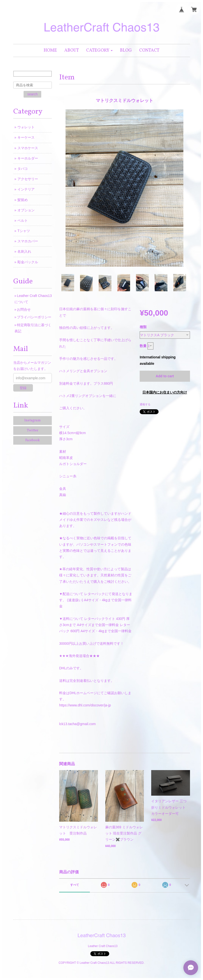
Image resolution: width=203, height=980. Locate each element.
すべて (75, 885)
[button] (100, 51)
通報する (145, 404)
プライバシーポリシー (34, 317)
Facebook (33, 440)
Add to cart (165, 376)
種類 (143, 327)
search (32, 94)
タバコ (23, 169)
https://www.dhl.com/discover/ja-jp (85, 705)
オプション (26, 210)
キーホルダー (28, 158)
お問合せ (24, 309)
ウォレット (26, 127)
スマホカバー (28, 241)
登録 (23, 388)
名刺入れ (24, 251)
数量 (143, 346)
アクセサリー (28, 179)
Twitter (33, 431)
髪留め (23, 200)
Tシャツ (24, 231)
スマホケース (28, 148)
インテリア (26, 189)
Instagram (33, 420)
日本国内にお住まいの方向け (165, 392)
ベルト (23, 220)
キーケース (26, 137)
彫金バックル (28, 262)
